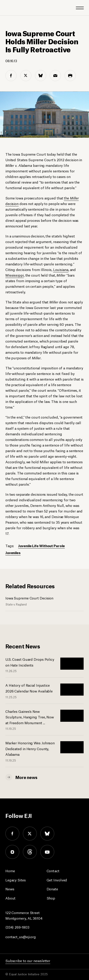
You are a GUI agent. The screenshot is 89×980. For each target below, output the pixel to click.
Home (10, 871)
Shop (51, 898)
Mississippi (15, 275)
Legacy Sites (16, 880)
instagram (12, 852)
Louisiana (61, 269)
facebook (12, 834)
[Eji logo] (9, 7)
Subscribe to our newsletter (28, 960)
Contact (53, 871)
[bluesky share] (41, 76)
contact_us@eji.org (21, 937)
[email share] (55, 76)
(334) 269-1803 (17, 927)
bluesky (47, 834)
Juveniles (13, 552)
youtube (47, 852)
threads (30, 852)
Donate (52, 889)
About (11, 898)
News (10, 889)
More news (26, 777)
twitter (30, 834)
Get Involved (57, 880)
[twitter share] (26, 76)
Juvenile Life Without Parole (41, 545)
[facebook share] (11, 76)
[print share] (70, 76)
